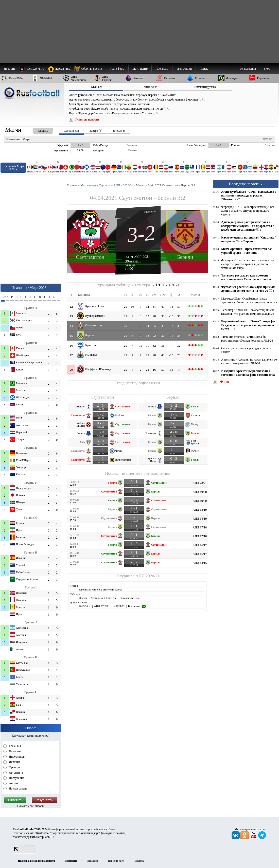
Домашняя (97, 598)
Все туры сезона (113, 589)
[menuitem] (90, 69)
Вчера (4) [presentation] (119, 131)
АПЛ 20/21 (200, 483)
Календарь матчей (89, 589)
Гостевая (111, 598)
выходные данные (114, 833)
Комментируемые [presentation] (205, 87)
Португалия (16, 778)
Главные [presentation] (96, 87)
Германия (15, 751)
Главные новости (87, 120)
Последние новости (246, 184)
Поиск (204, 69)
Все (3, 297)
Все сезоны (137, 606)
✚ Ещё (224, 382)
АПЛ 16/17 (200, 545)
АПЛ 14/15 (200, 563)
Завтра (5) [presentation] (96, 131)
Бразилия (14, 746)
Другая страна (18, 788)
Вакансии (93, 861)
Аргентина (15, 773)
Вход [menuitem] (267, 69)
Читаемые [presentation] (151, 87)
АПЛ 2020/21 (147, 576)
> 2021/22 (119, 606)
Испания (14, 762)
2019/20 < (85, 606)
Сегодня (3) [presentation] (71, 131)
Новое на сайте (116, 861)
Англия (13, 783)
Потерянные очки (130, 598)
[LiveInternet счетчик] (24, 852)
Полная (83, 598)
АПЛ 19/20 (200, 492)
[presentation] (38, 130)
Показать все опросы (31, 806)
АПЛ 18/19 (200, 510)
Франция (14, 767)
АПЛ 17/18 (200, 527)
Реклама (139, 861)
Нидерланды (17, 757)
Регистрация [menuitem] (248, 69)
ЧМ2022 (268, 139)
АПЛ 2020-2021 (138, 257)
